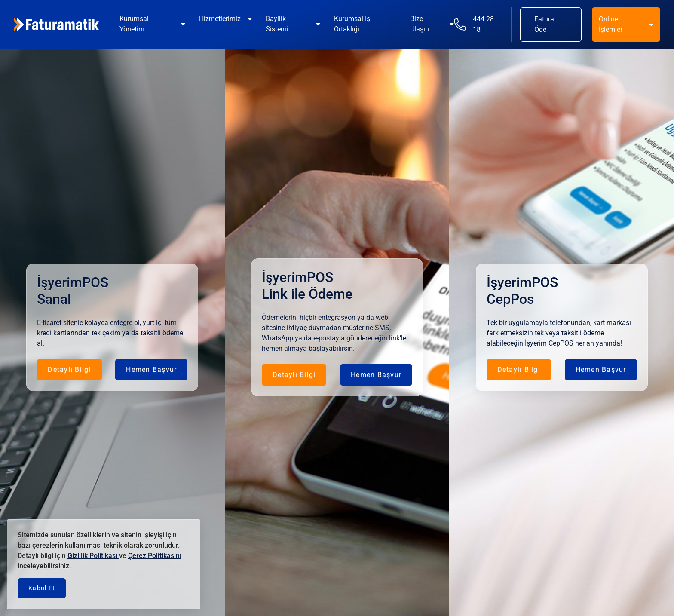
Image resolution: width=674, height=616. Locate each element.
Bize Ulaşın (420, 24)
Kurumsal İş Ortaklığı (352, 24)
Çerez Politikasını (155, 556)
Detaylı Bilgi (69, 369)
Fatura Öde (544, 24)
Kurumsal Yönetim (134, 24)
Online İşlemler (611, 24)
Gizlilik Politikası (93, 556)
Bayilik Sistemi (277, 24)
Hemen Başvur (151, 369)
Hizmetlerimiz (220, 19)
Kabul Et (42, 588)
